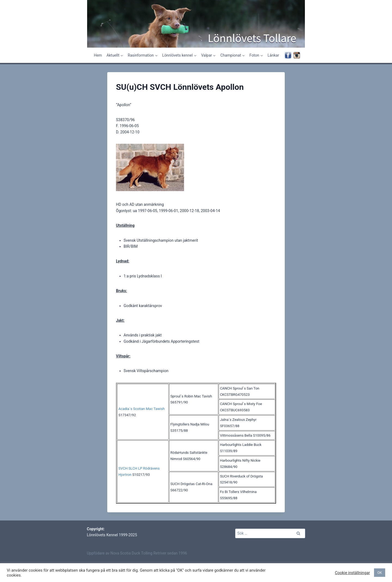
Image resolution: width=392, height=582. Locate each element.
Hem (98, 55)
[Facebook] (288, 55)
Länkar (273, 55)
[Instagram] (297, 55)
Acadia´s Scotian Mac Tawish (142, 409)
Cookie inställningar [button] (352, 573)
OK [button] (380, 573)
